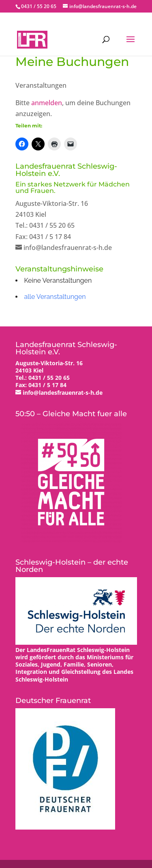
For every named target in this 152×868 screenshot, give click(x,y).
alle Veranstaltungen (55, 297)
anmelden (47, 103)
